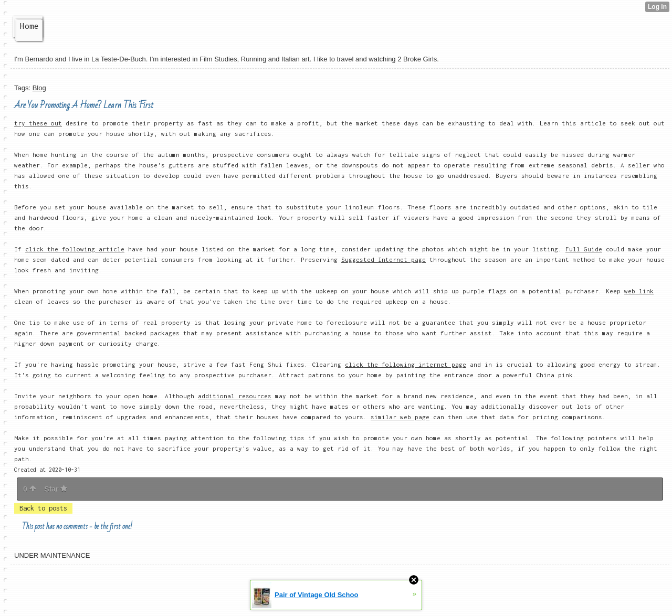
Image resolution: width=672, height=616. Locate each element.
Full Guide (584, 249)
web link (639, 291)
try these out (38, 123)
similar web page (400, 417)
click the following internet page (406, 364)
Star (56, 489)
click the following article (75, 249)
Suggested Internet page (384, 259)
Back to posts (43, 508)
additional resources (235, 396)
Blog (39, 88)
